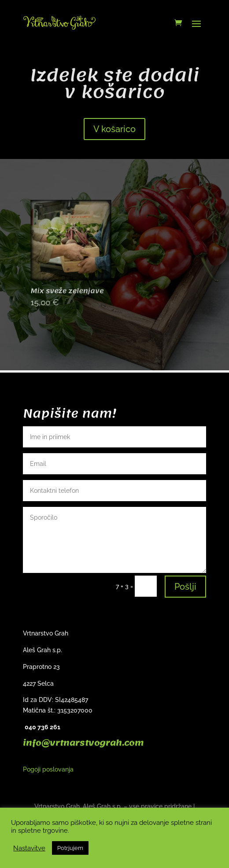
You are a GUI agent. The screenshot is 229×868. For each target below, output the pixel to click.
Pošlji (185, 587)
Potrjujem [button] (70, 848)
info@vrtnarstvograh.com (83, 743)
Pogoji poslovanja (48, 769)
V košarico (114, 129)
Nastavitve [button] (29, 848)
